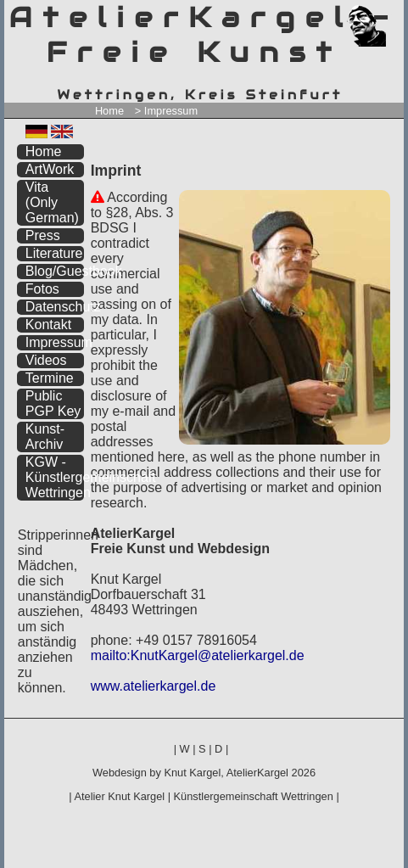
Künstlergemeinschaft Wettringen (254, 796)
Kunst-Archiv (45, 437)
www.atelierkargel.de (154, 686)
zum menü (371, 15)
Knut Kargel (192, 773)
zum (392, 15)
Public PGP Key (53, 403)
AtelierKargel (257, 773)
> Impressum (166, 111)
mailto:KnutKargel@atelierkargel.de (198, 655)
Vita (52, 202)
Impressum (55, 342)
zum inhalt (381, 15)
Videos (46, 360)
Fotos (42, 289)
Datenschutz (55, 307)
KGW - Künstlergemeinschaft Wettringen (55, 477)
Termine (50, 378)
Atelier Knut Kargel (119, 796)
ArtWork (50, 169)
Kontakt (48, 325)
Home (109, 111)
